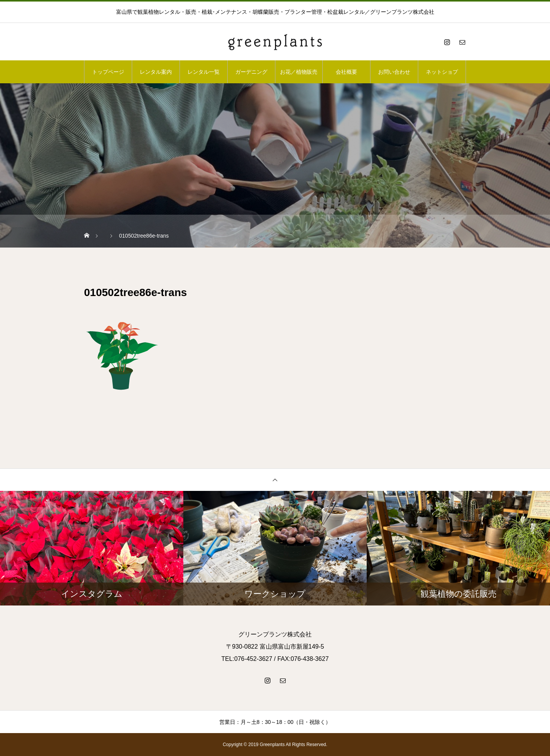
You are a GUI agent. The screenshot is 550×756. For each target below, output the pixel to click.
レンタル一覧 (204, 72)
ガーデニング (251, 72)
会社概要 (346, 72)
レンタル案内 (156, 72)
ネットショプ (442, 72)
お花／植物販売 (299, 72)
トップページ (108, 72)
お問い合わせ (394, 72)
